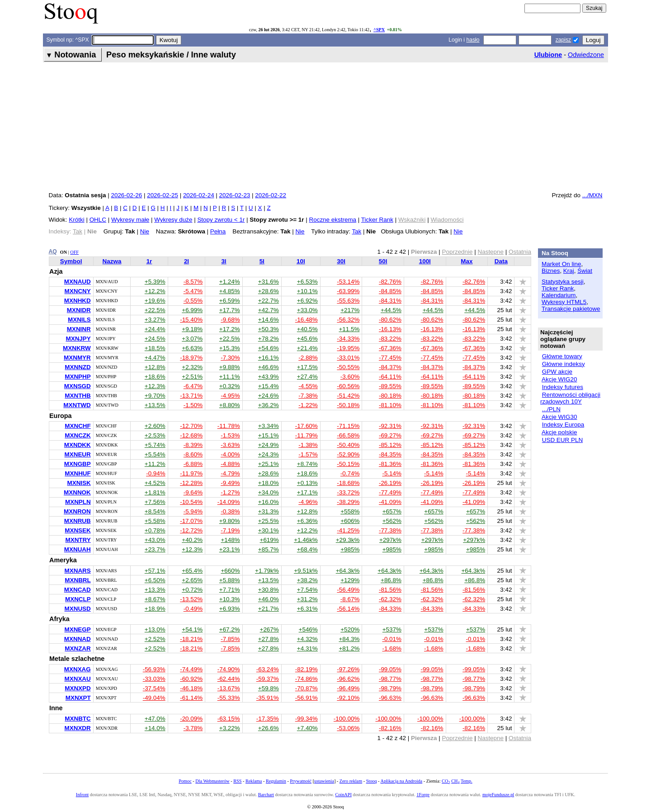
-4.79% (230, 473)
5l (262, 261)
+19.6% (155, 301)
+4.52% (155, 483)
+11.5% (349, 329)
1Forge (423, 795)
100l (425, 261)
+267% (269, 629)
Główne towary (562, 356)
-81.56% (390, 590)
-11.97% (191, 473)
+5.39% (155, 282)
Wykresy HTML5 (564, 302)
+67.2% (230, 629)
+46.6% (269, 367)
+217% (350, 310)
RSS (237, 781)
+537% (392, 629)
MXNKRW (77, 348)
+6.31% (307, 609)
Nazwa (112, 261)
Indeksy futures (563, 387)
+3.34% (269, 426)
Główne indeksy (564, 364)
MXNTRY (78, 540)
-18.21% (191, 639)
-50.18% (348, 405)
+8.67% (155, 599)
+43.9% (269, 377)
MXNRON (77, 511)
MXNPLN (78, 502)
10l (301, 261)
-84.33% (390, 609)
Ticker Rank (377, 220)
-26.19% (390, 483)
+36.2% (269, 405)
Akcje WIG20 (559, 379)
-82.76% (390, 282)
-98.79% (390, 688)
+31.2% (307, 599)
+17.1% (307, 492)
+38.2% (307, 580)
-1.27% (230, 492)
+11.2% (155, 464)
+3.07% (192, 339)
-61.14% (191, 698)
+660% (231, 571)
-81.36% (390, 464)
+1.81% (155, 492)
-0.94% (156, 473)
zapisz (563, 40)
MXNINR (79, 329)
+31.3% (269, 511)
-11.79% (307, 435)
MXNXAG (78, 669)
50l (383, 261)
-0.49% (193, 609)
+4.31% (307, 648)
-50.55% (348, 367)
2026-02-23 (235, 195)
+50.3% (269, 329)
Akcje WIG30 (559, 417)
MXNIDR (79, 310)
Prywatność (301, 781)
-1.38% (308, 445)
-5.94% (193, 511)
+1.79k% (267, 571)
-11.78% (229, 426)
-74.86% (307, 679)
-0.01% (392, 639)
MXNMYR (77, 358)
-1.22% (308, 405)
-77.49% (390, 492)
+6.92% (307, 301)
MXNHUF (78, 473)
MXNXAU (78, 679)
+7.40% (307, 728)
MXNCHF (78, 426)
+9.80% (230, 521)
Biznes (551, 271)
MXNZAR (78, 648)
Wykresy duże (173, 220)
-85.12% (390, 445)
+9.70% (155, 396)
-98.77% (390, 679)
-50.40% (348, 445)
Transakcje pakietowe (571, 309)
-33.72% (348, 492)
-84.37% (390, 367)
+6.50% (155, 580)
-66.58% (348, 435)
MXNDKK (78, 445)
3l (224, 261)
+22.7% (269, 301)
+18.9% (155, 609)
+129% (350, 580)
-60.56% (348, 386)
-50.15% (348, 464)
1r (149, 261)
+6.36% (307, 521)
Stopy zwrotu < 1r (221, 220)
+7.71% (230, 590)
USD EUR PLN (562, 440)
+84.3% (349, 639)
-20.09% (191, 719)
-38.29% (348, 502)
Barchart (266, 795)
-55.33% (229, 698)
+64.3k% (348, 571)
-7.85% (230, 639)
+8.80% (230, 405)
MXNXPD (78, 688)
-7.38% (308, 396)
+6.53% (307, 282)
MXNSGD (78, 386)
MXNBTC (78, 719)
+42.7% (269, 310)
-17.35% (268, 719)
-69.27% (390, 435)
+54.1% (192, 629)
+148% (231, 540)
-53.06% (348, 728)
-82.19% (307, 669)
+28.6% (269, 291)
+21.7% (269, 609)
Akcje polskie (559, 432)
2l (186, 261)
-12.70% (191, 426)
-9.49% (230, 483)
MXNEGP (78, 629)
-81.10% (390, 405)
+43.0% (155, 540)
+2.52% (155, 639)
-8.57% (193, 282)
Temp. (467, 781)
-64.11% (390, 377)
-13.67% (229, 688)
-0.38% (230, 511)
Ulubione (548, 55)
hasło (473, 40)
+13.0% (155, 629)
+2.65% (192, 580)
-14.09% (229, 502)
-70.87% (307, 688)
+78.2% (269, 339)
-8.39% (193, 445)
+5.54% (155, 454)
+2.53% (155, 435)
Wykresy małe (130, 220)
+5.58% (155, 521)
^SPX (379, 30)
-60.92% (191, 679)
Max (467, 261)
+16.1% (269, 358)
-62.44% (229, 679)
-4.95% (230, 396)
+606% (350, 521)
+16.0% (269, 502)
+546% (308, 629)
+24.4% (155, 329)
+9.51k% (306, 571)
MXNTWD (77, 405)
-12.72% (191, 530)
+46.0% (269, 599)
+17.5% (307, 367)
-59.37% (268, 679)
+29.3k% (348, 540)
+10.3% (230, 599)
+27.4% (307, 377)
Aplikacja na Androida (402, 781)
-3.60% (350, 377)
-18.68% (348, 483)
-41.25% (348, 530)
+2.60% (155, 426)
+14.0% (155, 728)
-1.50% (193, 405)
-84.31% (390, 301)
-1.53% (230, 435)
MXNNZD (78, 367)
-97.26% (348, 669)
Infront (82, 795)
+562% (392, 521)
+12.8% (155, 367)
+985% (350, 549)
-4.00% (230, 454)
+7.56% (155, 502)
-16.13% (390, 329)
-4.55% (308, 386)
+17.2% (230, 329)
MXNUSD (78, 609)
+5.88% (230, 580)
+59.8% (269, 688)
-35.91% (268, 698)
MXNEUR (78, 454)
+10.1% (307, 291)
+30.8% (269, 590)
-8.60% (193, 454)
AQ (53, 252)
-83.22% (390, 339)
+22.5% (155, 310)
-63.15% (229, 719)
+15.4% (269, 386)
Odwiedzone (586, 55)
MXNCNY (78, 291)
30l (341, 261)
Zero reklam (351, 781)
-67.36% (390, 348)
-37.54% (154, 688)
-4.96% (308, 502)
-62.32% (390, 599)
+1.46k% (306, 540)
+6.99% (192, 310)
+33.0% (307, 310)
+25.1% (269, 464)
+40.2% (192, 540)
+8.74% (307, 464)
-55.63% (348, 301)
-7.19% (230, 530)
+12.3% (155, 386)
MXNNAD (78, 639)
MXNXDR (78, 728)
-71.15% (348, 426)
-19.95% (348, 348)
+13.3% (155, 590)
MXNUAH (78, 549)
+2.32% (192, 367)
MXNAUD (78, 282)
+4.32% (307, 639)
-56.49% (348, 590)
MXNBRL (78, 580)
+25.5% (269, 521)
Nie (145, 231)
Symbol (71, 261)
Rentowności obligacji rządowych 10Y (570, 398)
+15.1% (269, 435)
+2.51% (192, 377)
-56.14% (348, 609)
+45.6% (307, 339)
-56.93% (154, 669)
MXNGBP (78, 464)
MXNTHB (78, 396)
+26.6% (269, 728)
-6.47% (193, 386)
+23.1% (230, 549)
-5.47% (193, 291)
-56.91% (307, 698)
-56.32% (348, 320)
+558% (350, 511)
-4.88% (230, 464)
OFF (74, 252)
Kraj (569, 271)
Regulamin (276, 781)
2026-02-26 (126, 195)
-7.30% (230, 358)
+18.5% (155, 348)
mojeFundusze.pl (498, 795)
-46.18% (191, 688)
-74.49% (191, 669)
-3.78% (193, 728)
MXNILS (79, 320)
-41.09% (390, 502)
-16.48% (307, 320)
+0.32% (230, 386)
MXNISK (79, 483)
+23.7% (155, 549)
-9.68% (230, 320)
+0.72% (192, 590)
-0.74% (350, 473)
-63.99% (348, 291)
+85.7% (269, 549)
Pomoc (185, 781)
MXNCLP (78, 599)
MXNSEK (78, 530)
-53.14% (348, 282)
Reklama (254, 781)
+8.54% (155, 511)
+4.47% (155, 358)
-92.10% (348, 698)
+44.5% (391, 310)
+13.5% (155, 405)
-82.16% (390, 728)
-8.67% (350, 599)
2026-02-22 (271, 195)
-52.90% (348, 454)
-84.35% (390, 454)
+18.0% (269, 483)
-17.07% (191, 521)
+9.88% (230, 367)
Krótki (76, 220)
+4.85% (230, 291)
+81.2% (349, 648)
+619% (269, 540)
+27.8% (269, 639)
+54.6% (269, 348)
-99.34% (307, 719)
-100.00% (347, 719)
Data (501, 261)
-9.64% (193, 492)
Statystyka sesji (563, 282)
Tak (356, 231)
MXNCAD (78, 590)
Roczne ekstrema (333, 220)
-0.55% (193, 301)
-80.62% (390, 320)
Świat (585, 271)
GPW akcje (557, 372)
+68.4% (307, 549)
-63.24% (268, 669)
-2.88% (308, 358)
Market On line (561, 264)
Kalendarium (559, 295)
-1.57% (308, 454)
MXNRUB (78, 521)
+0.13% (307, 483)
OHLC (98, 220)
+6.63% (192, 348)
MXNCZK (78, 435)
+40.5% (307, 329)
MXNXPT (78, 698)
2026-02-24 (199, 195)
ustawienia (324, 781)
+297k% (390, 540)
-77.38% (390, 530)
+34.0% (269, 492)
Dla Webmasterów (212, 781)
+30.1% (269, 530)
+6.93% (230, 609)
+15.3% (230, 348)
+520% (350, 629)
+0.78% (155, 530)
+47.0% (155, 719)
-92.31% (390, 426)
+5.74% (155, 445)
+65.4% (192, 571)
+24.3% (269, 454)
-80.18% (390, 396)
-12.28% (191, 483)
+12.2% (155, 291)
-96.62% (348, 679)
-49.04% (154, 698)
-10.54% (191, 502)
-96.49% (348, 688)
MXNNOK (77, 492)
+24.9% (269, 445)
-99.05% (390, 669)
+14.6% (269, 320)
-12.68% (191, 435)
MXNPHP (78, 377)
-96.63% (390, 698)
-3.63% (230, 445)
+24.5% (155, 339)
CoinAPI (343, 795)
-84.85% (390, 291)
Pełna (218, 231)
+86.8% (391, 580)
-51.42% (348, 396)
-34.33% (348, 339)
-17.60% (307, 426)
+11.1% (230, 377)
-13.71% (191, 396)
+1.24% (230, 282)
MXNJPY (78, 339)
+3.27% (155, 320)
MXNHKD (78, 301)
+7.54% (307, 590)
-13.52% (191, 599)
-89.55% (390, 386)
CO (446, 781)
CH (455, 781)
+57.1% (155, 571)
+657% (392, 511)
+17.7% (230, 310)
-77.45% (390, 358)
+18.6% (155, 377)
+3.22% (230, 728)
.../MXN (592, 195)
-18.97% (191, 358)
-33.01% (348, 358)
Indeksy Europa (563, 425)
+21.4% (307, 348)
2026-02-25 (163, 195)
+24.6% (269, 396)
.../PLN (551, 409)
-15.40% (191, 320)
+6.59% (230, 301)
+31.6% (269, 282)
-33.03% (154, 679)
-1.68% (392, 648)
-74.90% (229, 669)
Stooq (372, 781)
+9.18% (192, 329)
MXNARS (78, 571)
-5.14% (392, 473)
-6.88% (193, 464)
